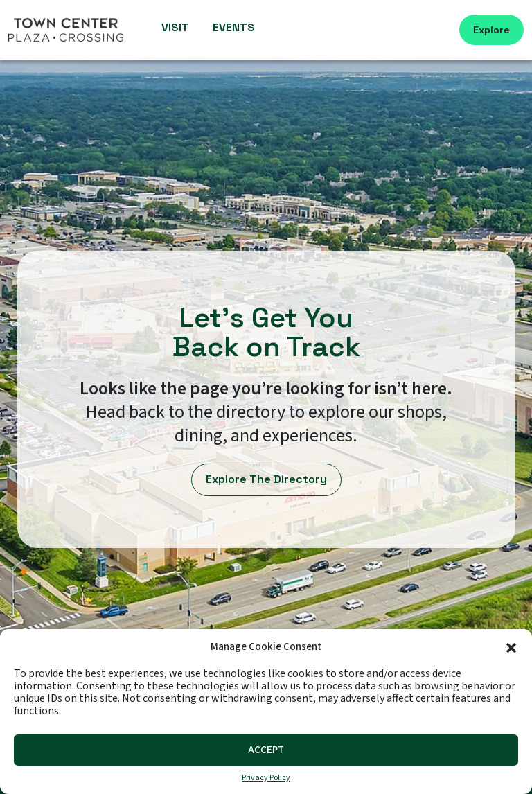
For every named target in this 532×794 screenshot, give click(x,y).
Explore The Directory (266, 479)
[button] (511, 646)
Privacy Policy (266, 778)
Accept (266, 750)
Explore (491, 30)
